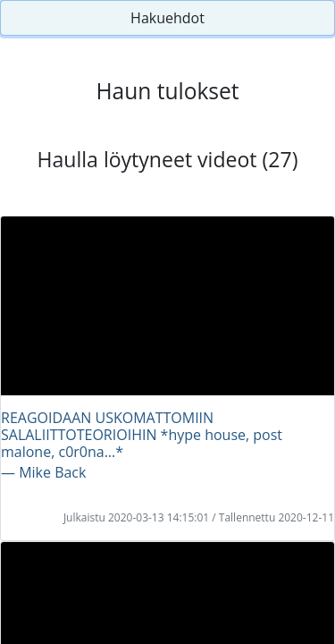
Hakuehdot (167, 18)
